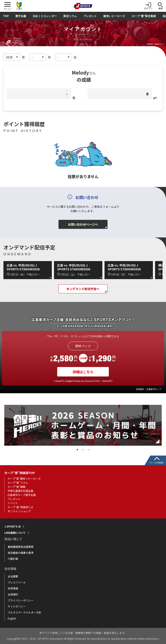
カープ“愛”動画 (16, 487)
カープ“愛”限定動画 (144, 16)
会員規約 (13, 594)
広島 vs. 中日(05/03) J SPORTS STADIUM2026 (124, 267)
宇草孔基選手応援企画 (20, 491)
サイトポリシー (17, 606)
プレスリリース (17, 582)
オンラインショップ (19, 511)
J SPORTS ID (12, 526)
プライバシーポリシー (21, 600)
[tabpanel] (83, 425)
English (12, 618)
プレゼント (90, 16)
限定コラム (70, 16)
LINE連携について (15, 533)
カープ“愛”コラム (18, 483)
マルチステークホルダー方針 (25, 612)
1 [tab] (77, 450)
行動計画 (13, 559)
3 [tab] (89, 450)
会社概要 (13, 576)
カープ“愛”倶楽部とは (20, 507)
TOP (6, 16)
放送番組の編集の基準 (21, 553)
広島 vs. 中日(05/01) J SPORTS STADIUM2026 (23, 267)
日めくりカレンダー (45, 16)
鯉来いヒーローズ (114, 16)
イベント (13, 503)
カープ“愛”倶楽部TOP (20, 473)
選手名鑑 (21, 16)
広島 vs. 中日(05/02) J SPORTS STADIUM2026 (74, 267)
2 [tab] (83, 450)
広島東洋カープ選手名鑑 (22, 495)
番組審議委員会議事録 (21, 547)
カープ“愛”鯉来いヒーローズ (24, 478)
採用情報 (13, 588)
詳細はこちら (83, 372)
